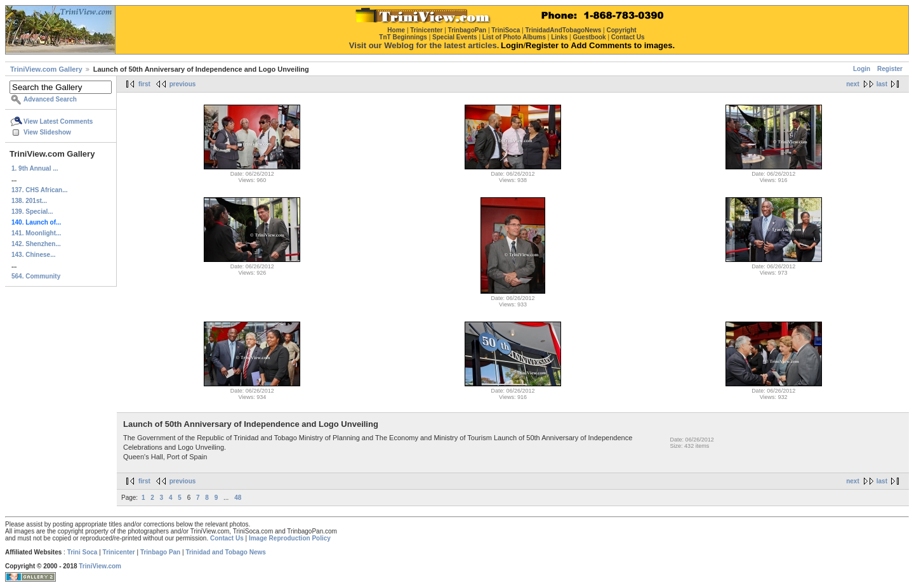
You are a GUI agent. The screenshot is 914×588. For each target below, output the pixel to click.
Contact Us (227, 538)
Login (862, 69)
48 (238, 498)
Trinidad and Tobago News (226, 552)
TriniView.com (100, 566)
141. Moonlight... (36, 233)
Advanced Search (50, 99)
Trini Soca (83, 552)
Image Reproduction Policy (290, 538)
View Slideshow (47, 132)
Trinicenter (119, 552)
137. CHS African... (40, 190)
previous (183, 84)
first (144, 84)
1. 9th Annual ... (35, 168)
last (882, 84)
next (853, 84)
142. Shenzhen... (36, 244)
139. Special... (32, 212)
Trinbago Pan (160, 552)
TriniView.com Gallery (46, 69)
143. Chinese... (33, 255)
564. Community (36, 276)
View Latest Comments (58, 121)
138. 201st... (29, 201)
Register (890, 69)
